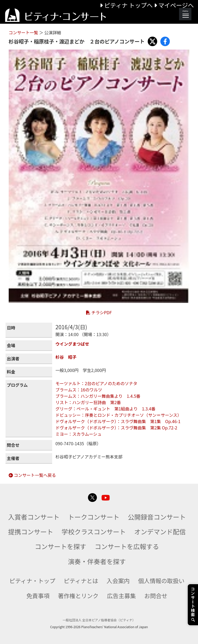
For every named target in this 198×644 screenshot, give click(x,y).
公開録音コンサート (157, 517)
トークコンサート (94, 517)
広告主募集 (121, 595)
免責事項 (38, 595)
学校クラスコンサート (94, 532)
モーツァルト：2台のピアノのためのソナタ (98, 383)
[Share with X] (152, 41)
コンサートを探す (61, 546)
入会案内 (118, 580)
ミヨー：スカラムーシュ (78, 434)
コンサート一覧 (24, 32)
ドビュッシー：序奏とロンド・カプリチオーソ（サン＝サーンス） (118, 415)
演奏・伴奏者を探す (97, 561)
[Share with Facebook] (165, 41)
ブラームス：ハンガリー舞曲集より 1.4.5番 (98, 396)
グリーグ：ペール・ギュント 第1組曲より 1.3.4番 (105, 409)
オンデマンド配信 (160, 532)
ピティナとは (81, 580)
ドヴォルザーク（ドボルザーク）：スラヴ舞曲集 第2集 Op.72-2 (116, 428)
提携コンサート (31, 532)
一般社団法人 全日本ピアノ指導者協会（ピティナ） (99, 620)
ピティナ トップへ (127, 5)
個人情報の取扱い (161, 580)
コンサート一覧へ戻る (32, 475)
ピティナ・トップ (33, 580)
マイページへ (174, 5)
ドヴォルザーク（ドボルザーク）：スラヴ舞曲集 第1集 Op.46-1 (118, 421)
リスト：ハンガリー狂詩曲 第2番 (88, 402)
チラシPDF (99, 312)
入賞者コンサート (34, 517)
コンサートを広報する (127, 546)
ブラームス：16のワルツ (79, 390)
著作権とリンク (78, 595)
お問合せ (156, 595)
